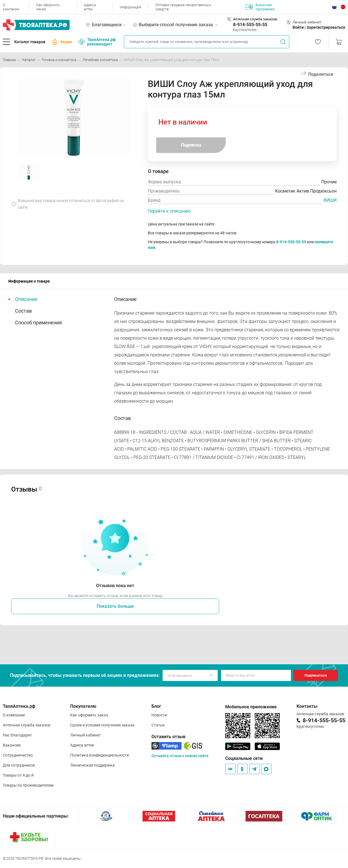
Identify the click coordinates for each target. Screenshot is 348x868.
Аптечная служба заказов (27, 725)
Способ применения (38, 323)
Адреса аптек (90, 7)
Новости (159, 715)
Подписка (191, 145)
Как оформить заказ (48, 7)
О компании (11, 7)
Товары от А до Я (18, 775)
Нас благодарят (17, 735)
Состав (23, 311)
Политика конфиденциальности (100, 755)
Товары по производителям (28, 785)
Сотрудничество (18, 755)
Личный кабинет (85, 735)
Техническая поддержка (92, 765)
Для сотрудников (19, 765)
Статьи (158, 725)
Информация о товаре (29, 281)
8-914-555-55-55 (250, 25)
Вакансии (12, 745)
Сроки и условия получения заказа (102, 725)
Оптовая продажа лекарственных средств (183, 7)
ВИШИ (330, 200)
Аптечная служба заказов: (255, 19)
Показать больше (115, 606)
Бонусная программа (260, 7)
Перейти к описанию (169, 211)
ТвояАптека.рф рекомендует (97, 42)
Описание (26, 299)
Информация (130, 7)
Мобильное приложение (251, 707)
